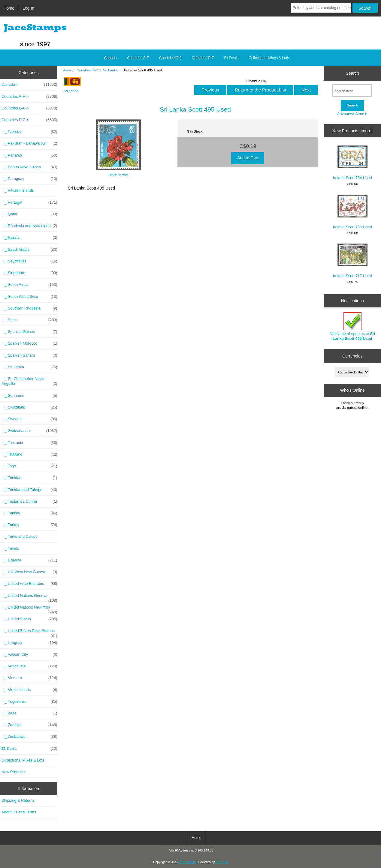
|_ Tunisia (29, 513)
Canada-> (29, 85)
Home (9, 8)
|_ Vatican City (29, 654)
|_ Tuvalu (10, 548)
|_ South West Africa (29, 297)
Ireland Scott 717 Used (352, 261)
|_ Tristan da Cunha (29, 501)
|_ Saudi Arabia (29, 250)
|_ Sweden (29, 419)
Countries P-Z (87, 70)
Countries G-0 (170, 58)
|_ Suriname (29, 396)
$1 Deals (231, 58)
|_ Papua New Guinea (29, 167)
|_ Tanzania (29, 443)
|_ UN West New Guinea (29, 572)
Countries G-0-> (29, 108)
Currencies (352, 356)
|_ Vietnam (29, 678)
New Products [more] (352, 131)
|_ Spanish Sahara (29, 355)
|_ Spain (29, 320)
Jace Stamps (187, 862)
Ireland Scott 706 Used (352, 212)
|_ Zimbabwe (29, 737)
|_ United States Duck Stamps (29, 632)
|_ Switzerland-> (29, 431)
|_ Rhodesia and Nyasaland (29, 226)
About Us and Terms (19, 812)
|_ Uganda (29, 560)
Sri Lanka (110, 70)
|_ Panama (29, 155)
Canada (110, 58)
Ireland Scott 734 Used (352, 163)
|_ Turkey (29, 525)
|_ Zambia (29, 725)
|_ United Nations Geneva (29, 597)
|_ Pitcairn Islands (18, 190)
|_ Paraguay (29, 179)
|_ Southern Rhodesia (29, 308)
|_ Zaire (29, 713)
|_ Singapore (29, 273)
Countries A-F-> (29, 97)
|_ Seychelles (29, 261)
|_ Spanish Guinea (29, 332)
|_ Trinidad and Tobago (29, 490)
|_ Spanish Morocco (29, 343)
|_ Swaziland (29, 407)
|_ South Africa (29, 285)
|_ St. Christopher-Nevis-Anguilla (29, 381)
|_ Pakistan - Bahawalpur (29, 143)
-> (29, 120)
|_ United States (29, 619)
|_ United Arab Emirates (29, 584)
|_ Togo (29, 466)
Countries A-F (138, 58)
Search (352, 73)
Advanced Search (352, 114)
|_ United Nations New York (29, 609)
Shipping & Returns (18, 800)
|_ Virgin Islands (29, 690)
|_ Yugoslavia (29, 702)
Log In (28, 8)
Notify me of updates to (352, 326)
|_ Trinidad (29, 478)
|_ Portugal (29, 202)
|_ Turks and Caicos (20, 536)
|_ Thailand (29, 454)
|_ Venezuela (29, 666)
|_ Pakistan (29, 132)
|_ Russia (29, 238)
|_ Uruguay (29, 643)
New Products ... (16, 772)
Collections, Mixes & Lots (269, 58)
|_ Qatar (29, 214)
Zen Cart (222, 862)
